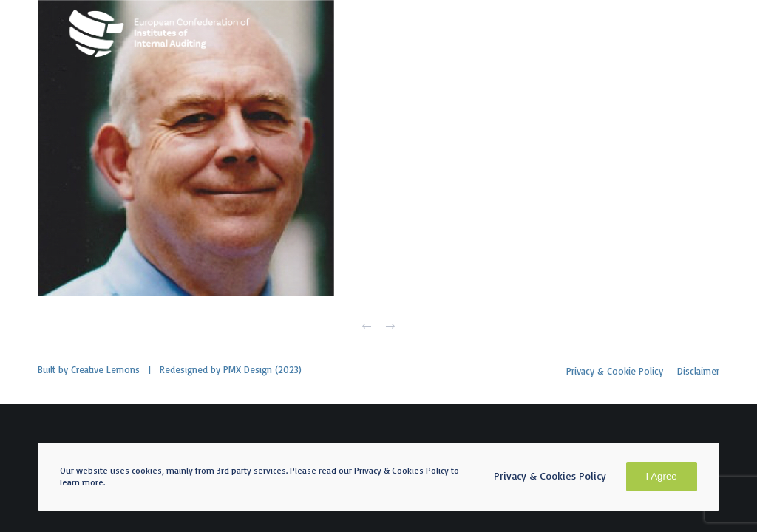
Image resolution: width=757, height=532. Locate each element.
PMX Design (248, 369)
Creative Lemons (105, 369)
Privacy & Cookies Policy (550, 475)
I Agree (662, 476)
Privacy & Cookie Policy (615, 371)
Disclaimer (698, 371)
